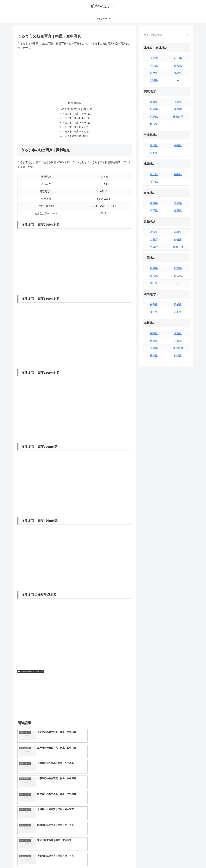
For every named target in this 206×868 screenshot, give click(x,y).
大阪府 (154, 247)
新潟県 (154, 145)
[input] (166, 35)
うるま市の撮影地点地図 (75, 137)
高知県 (178, 312)
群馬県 (154, 117)
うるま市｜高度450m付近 (76, 132)
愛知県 (178, 203)
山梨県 (154, 153)
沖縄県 (178, 356)
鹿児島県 (178, 348)
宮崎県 (178, 341)
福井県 (178, 174)
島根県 (154, 276)
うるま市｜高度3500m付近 (77, 119)
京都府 (154, 240)
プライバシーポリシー (180, 859)
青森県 (154, 66)
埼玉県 (154, 124)
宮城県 (154, 80)
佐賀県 (154, 341)
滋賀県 (154, 232)
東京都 (178, 109)
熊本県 (154, 356)
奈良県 (178, 240)
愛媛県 (178, 305)
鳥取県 (154, 268)
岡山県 (154, 283)
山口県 (178, 276)
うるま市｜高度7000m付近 (77, 114)
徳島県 (154, 305)
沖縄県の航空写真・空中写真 (31, 673)
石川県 (154, 182)
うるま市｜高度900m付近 (76, 128)
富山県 (154, 174)
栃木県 (154, 109)
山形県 (178, 66)
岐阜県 (154, 203)
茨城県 (154, 102)
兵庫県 (178, 232)
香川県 (154, 312)
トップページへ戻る (158, 859)
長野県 (178, 145)
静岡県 (154, 211)
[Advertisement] (75, 74)
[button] (187, 35)
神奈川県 (178, 117)
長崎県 (154, 348)
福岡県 (154, 333)
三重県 (178, 211)
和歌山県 (178, 247)
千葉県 (178, 102)
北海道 (154, 58)
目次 (71, 103)
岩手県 (154, 73)
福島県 (178, 73)
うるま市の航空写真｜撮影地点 (76, 109)
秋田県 (178, 58)
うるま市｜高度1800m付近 (77, 123)
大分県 (178, 333)
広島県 (178, 268)
